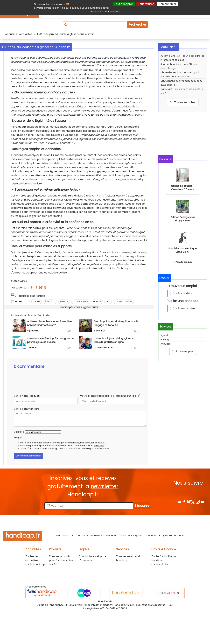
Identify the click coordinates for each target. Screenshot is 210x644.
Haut (171, 637)
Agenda (165, 335)
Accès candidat (181, 293)
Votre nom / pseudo (27, 428)
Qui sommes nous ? (174, 568)
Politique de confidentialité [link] (105, 12)
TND (43, 78)
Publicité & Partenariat (103, 568)
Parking (165, 340)
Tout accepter (124, 4)
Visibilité (19, 464)
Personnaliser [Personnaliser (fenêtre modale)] (168, 4)
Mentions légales (132, 568)
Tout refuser (146, 4)
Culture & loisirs (81, 334)
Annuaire (166, 344)
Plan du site (63, 568)
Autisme (64, 334)
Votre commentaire (27, 441)
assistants (99, 478)
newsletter (105, 519)
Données (152, 568)
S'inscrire (142, 538)
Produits (97, 334)
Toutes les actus (182, 102)
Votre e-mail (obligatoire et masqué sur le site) (110, 428)
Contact (80, 568)
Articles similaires (123, 334)
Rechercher (137, 24)
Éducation (50, 334)
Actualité (36, 334)
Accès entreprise (182, 308)
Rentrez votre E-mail (31, 538)
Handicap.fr (121, 637)
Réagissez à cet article (31, 328)
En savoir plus (182, 351)
